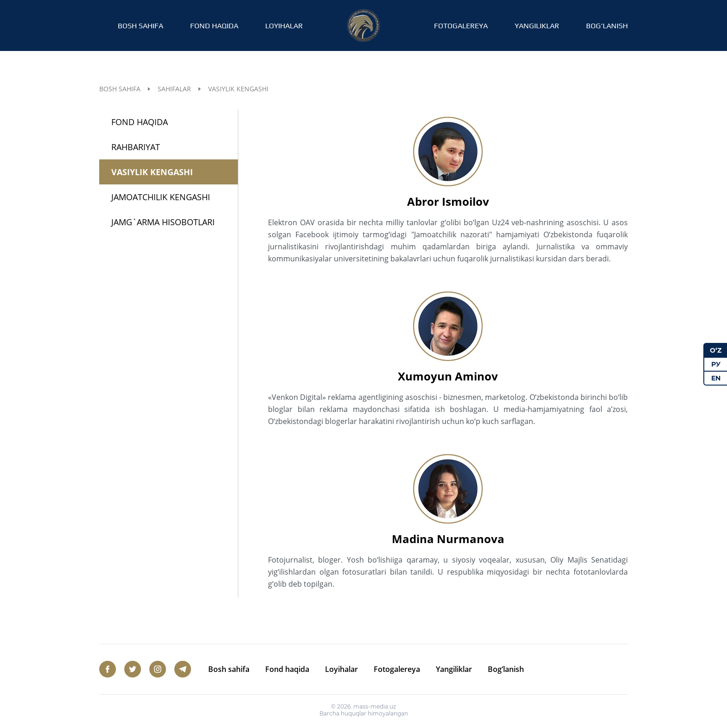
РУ (716, 364)
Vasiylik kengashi (152, 172)
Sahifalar (174, 89)
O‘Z (716, 350)
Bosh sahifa (140, 26)
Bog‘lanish (607, 26)
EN (716, 378)
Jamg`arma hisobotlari (163, 222)
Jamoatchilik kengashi (161, 197)
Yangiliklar (537, 26)
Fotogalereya (461, 26)
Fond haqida (214, 26)
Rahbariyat (136, 147)
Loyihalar (284, 26)
